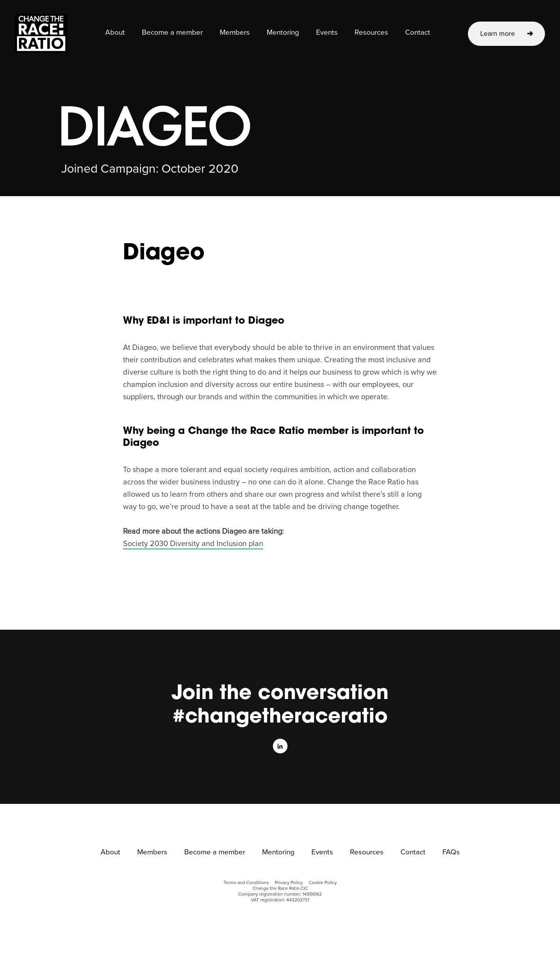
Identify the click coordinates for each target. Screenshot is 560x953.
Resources (371, 33)
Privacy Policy (289, 883)
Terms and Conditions (246, 883)
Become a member (172, 33)
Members (235, 33)
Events (327, 33)
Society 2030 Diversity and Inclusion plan (193, 544)
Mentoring (283, 33)
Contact (418, 33)
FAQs (451, 852)
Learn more (498, 34)
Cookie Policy (323, 883)
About (115, 33)
